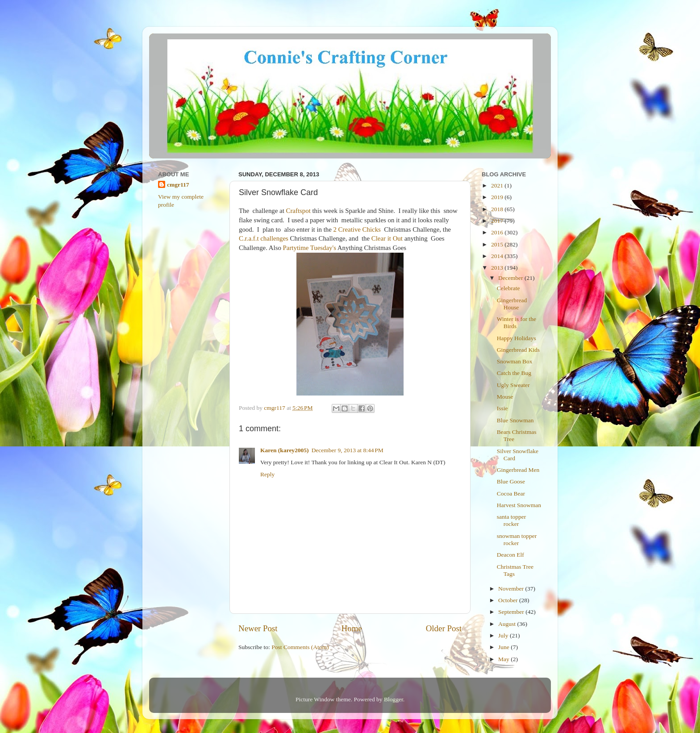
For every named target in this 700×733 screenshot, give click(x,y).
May (504, 659)
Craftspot (298, 211)
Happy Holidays (517, 338)
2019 (498, 197)
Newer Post (258, 628)
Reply (267, 474)
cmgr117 (178, 185)
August (508, 624)
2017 (498, 221)
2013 (498, 268)
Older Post (444, 628)
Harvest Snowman (519, 505)
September (512, 612)
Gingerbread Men (518, 470)
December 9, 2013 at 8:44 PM (348, 450)
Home (352, 628)
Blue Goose (511, 481)
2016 (498, 232)
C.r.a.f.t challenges (264, 238)
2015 (498, 244)
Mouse (505, 397)
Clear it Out (387, 238)
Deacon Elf (510, 555)
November (512, 589)
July (504, 635)
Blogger (394, 699)
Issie (502, 408)
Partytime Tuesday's (310, 248)
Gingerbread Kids (518, 350)
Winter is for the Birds (517, 323)
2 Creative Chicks (357, 229)
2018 (498, 209)
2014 (498, 256)
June (504, 647)
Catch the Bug (514, 373)
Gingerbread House (512, 304)
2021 (498, 185)
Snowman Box (515, 361)
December (511, 278)
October (509, 600)
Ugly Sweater (513, 385)
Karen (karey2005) (285, 450)
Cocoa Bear (511, 494)
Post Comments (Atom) (300, 647)
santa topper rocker (512, 520)
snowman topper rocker (517, 539)
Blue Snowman (515, 420)
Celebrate (508, 288)
